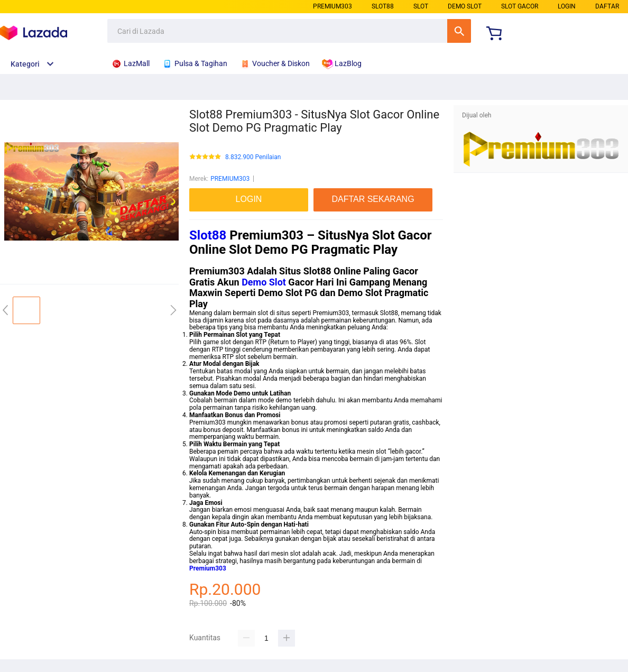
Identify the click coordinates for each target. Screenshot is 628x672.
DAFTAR (607, 6)
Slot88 (208, 235)
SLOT (421, 6)
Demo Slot (264, 282)
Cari (459, 31)
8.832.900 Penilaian (253, 157)
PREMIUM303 (333, 6)
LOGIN (567, 6)
